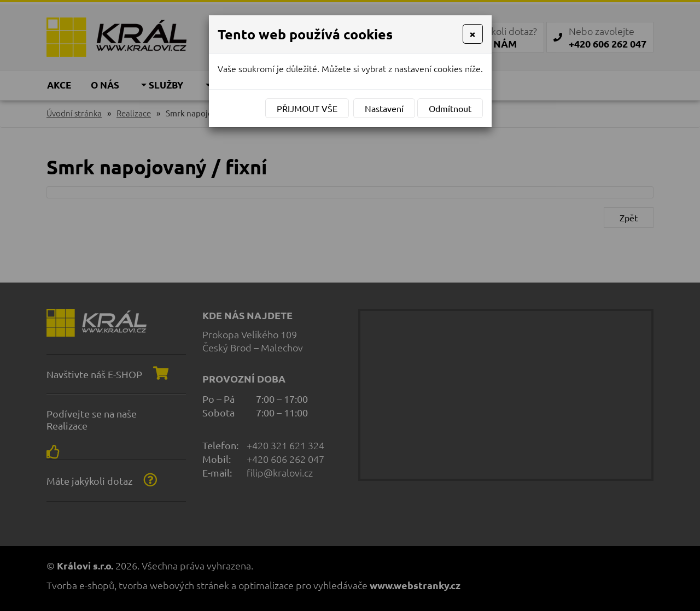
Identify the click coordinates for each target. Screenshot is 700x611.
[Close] (472, 34)
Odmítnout (450, 108)
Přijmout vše (307, 108)
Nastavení (384, 108)
